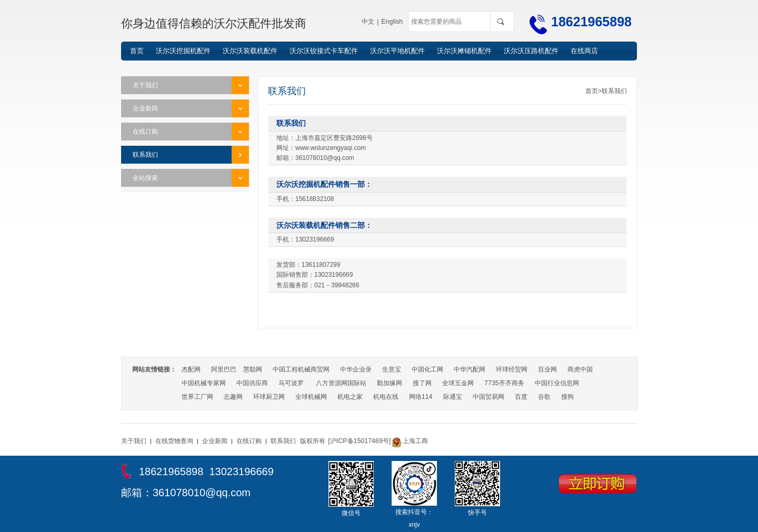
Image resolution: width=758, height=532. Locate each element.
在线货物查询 (174, 441)
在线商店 (584, 51)
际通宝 (452, 397)
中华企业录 (356, 369)
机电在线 (386, 397)
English (392, 22)
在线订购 (145, 132)
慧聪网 (253, 369)
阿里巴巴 (224, 369)
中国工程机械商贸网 (301, 369)
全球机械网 (311, 397)
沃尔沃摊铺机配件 (464, 51)
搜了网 (422, 383)
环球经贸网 (512, 369)
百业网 (547, 369)
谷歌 (544, 397)
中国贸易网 (488, 397)
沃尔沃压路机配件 (531, 51)
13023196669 (241, 471)
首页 (137, 51)
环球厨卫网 (269, 397)
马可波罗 (291, 383)
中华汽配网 (470, 369)
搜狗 (567, 397)
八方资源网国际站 (341, 383)
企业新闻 (145, 108)
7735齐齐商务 (504, 383)
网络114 (421, 397)
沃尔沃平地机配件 (397, 51)
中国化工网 (427, 369)
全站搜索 (145, 178)
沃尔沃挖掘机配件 (183, 51)
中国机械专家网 (204, 383)
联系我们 (145, 155)
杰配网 (191, 369)
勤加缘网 (390, 383)
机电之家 (350, 397)
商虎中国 (580, 369)
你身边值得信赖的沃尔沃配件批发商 (214, 23)
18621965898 (591, 22)
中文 (369, 22)
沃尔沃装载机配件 (250, 51)
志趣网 (233, 397)
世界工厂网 (197, 397)
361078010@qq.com (202, 493)
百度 (521, 397)
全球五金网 (458, 383)
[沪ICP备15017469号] (358, 441)
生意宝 (392, 369)
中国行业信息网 (556, 383)
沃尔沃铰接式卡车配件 (324, 51)
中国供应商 (252, 383)
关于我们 (145, 85)
